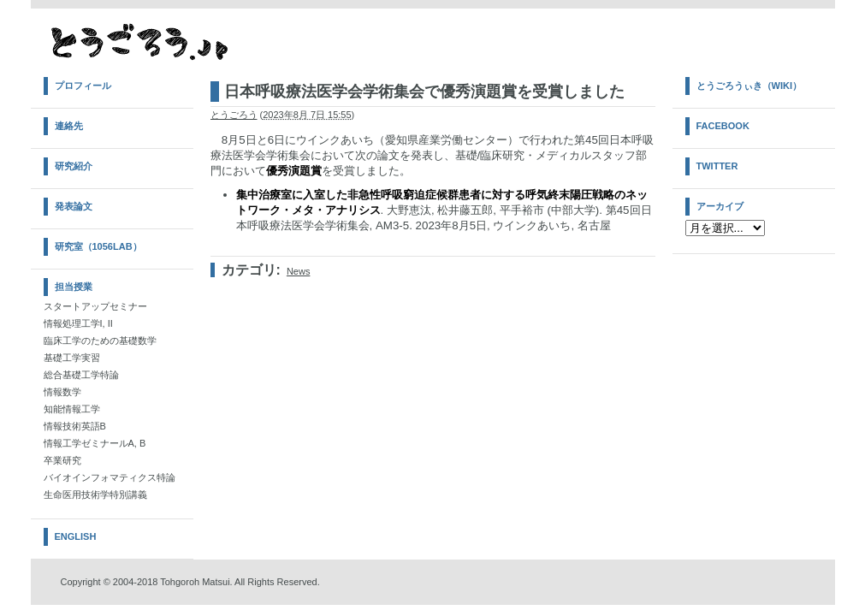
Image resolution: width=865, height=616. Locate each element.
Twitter (717, 166)
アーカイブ (720, 206)
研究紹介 (74, 166)
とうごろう (234, 115)
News (299, 271)
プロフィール (83, 86)
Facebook (723, 126)
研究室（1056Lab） (98, 246)
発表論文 (74, 206)
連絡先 (69, 126)
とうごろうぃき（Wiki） (749, 86)
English (76, 536)
